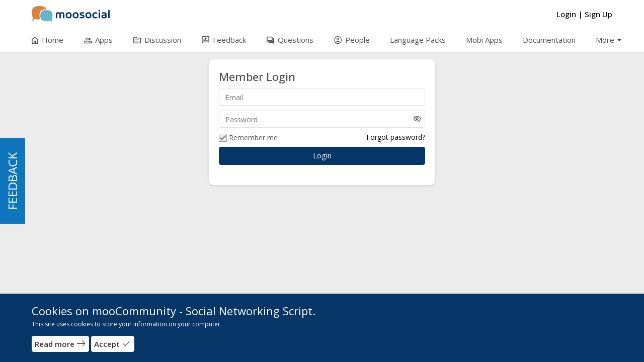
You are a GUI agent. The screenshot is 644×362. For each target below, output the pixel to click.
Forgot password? (396, 137)
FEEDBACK (12, 181)
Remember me (248, 138)
